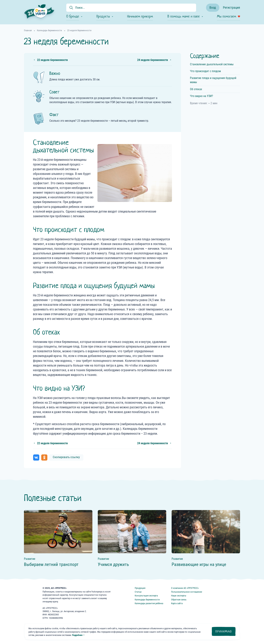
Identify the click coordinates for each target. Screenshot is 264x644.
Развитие (30, 559)
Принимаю (224, 631)
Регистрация (231, 7)
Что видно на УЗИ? (202, 96)
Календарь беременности (147, 600)
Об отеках (196, 89)
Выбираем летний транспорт (51, 564)
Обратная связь (179, 600)
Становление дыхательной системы (212, 64)
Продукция (140, 588)
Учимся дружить (113, 564)
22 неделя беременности (52, 60)
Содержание (205, 56)
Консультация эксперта (146, 596)
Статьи (138, 592)
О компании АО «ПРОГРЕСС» (185, 588)
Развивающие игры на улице (199, 564)
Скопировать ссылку (66, 457)
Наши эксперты (179, 596)
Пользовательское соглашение (187, 592)
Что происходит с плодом (205, 71)
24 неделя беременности (153, 60)
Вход (213, 7)
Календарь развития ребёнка (149, 603)
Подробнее (77, 635)
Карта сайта (177, 603)
